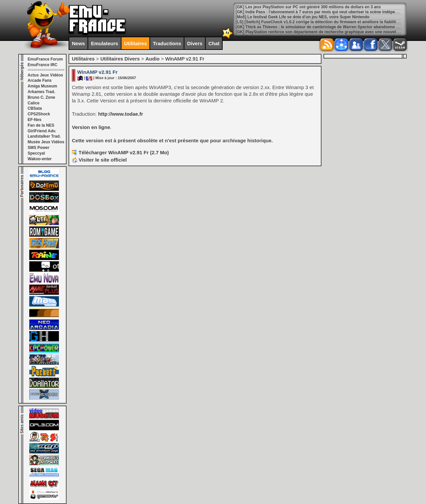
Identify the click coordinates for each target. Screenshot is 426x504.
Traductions (167, 43)
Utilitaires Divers (120, 59)
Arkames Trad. (41, 92)
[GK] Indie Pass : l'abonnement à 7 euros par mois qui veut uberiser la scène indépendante (322, 12)
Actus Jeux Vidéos (45, 75)
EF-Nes (34, 120)
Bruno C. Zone (41, 97)
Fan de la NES (41, 125)
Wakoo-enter (40, 159)
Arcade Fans (40, 80)
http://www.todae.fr (121, 114)
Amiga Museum (42, 86)
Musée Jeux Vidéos (46, 142)
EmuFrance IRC (42, 65)
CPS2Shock (39, 114)
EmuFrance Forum (45, 59)
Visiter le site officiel (99, 160)
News (78, 43)
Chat (214, 43)
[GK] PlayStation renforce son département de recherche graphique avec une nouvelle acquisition (329, 32)
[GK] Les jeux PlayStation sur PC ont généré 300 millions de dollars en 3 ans (308, 7)
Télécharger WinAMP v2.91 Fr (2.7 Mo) (124, 152)
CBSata (35, 108)
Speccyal (36, 153)
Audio (153, 59)
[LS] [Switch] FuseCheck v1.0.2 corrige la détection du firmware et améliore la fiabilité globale (324, 22)
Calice (33, 103)
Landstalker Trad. (44, 136)
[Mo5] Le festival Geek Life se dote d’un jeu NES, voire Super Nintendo (303, 17)
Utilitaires (135, 43)
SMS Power (38, 148)
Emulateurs (105, 43)
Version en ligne (91, 127)
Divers (195, 43)
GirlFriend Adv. (42, 131)
